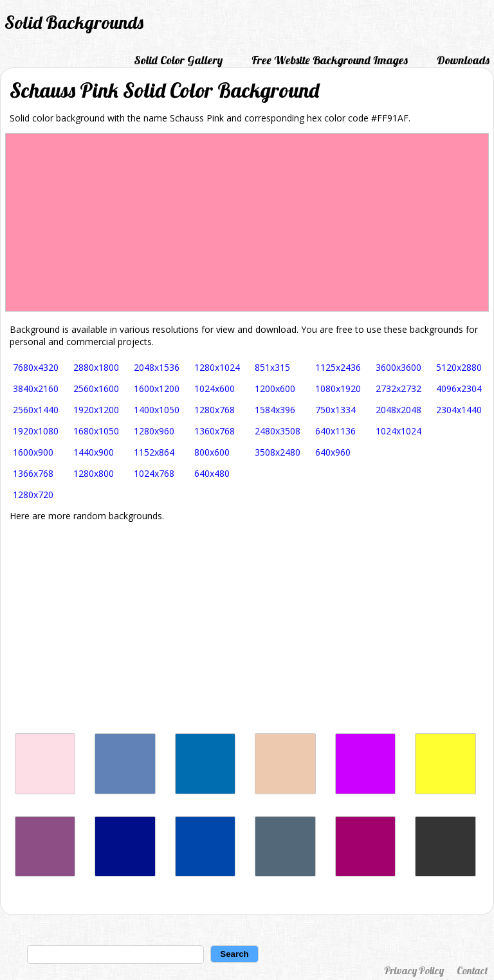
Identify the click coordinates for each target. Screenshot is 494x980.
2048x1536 (157, 367)
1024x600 (215, 388)
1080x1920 (338, 388)
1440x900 (94, 452)
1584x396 (275, 410)
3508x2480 (278, 452)
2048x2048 (398, 410)
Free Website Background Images (330, 60)
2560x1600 (96, 388)
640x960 (333, 452)
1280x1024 (217, 367)
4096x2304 (459, 388)
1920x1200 (96, 410)
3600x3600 (398, 367)
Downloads (463, 60)
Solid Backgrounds (74, 22)
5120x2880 (459, 367)
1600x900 (33, 452)
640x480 (212, 473)
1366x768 (33, 473)
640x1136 (335, 431)
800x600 (212, 452)
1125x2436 (338, 367)
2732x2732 (398, 388)
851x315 (272, 367)
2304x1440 (459, 410)
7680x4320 (36, 367)
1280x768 (215, 410)
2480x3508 (278, 431)
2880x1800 (96, 367)
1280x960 (154, 431)
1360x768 (215, 431)
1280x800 (94, 473)
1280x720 (33, 494)
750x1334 (335, 410)
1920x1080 (36, 431)
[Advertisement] (247, 627)
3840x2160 (36, 388)
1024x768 (154, 473)
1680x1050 (96, 431)
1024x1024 (398, 431)
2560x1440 (36, 410)
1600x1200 (157, 388)
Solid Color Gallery (178, 60)
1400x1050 (157, 410)
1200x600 (275, 388)
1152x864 (154, 452)
